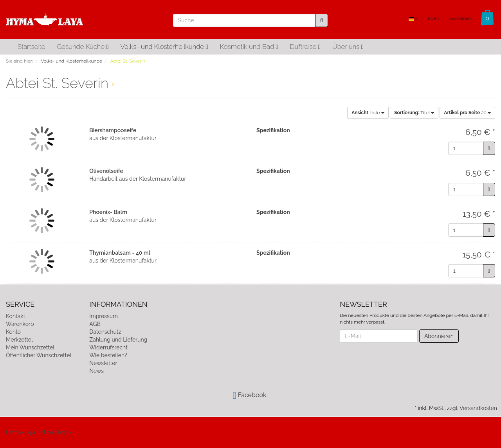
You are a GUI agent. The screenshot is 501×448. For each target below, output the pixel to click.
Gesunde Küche (83, 47)
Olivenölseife (106, 171)
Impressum (104, 316)
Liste (368, 113)
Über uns (348, 47)
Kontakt (15, 316)
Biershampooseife (113, 130)
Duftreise (305, 47)
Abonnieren (439, 336)
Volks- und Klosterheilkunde (164, 47)
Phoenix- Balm (108, 212)
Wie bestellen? (108, 355)
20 (467, 113)
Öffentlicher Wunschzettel (39, 355)
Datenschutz (105, 332)
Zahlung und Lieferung (118, 340)
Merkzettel (19, 340)
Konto (13, 332)
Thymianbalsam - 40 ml (120, 253)
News (96, 371)
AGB (95, 324)
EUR (433, 19)
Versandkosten (478, 408)
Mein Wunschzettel (30, 347)
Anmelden (461, 19)
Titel (414, 113)
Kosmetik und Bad (249, 47)
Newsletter (103, 363)
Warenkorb (20, 324)
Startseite (31, 47)
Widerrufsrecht (108, 347)
